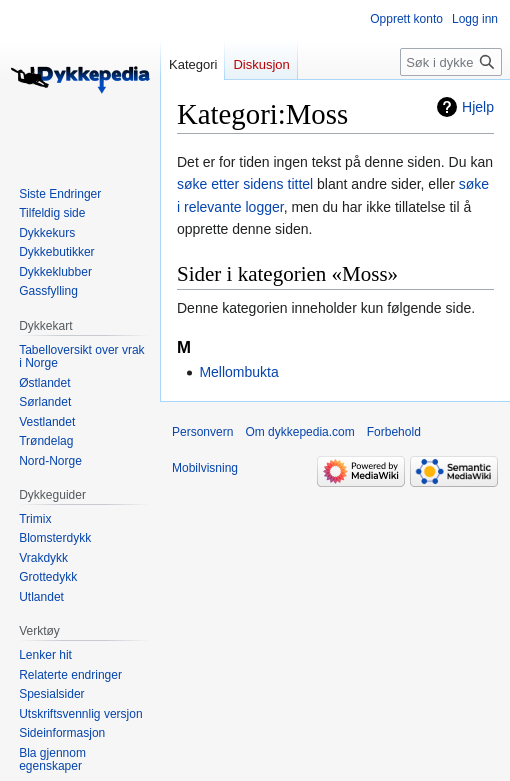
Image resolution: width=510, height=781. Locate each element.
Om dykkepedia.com (299, 432)
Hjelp (478, 107)
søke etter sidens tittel (245, 184)
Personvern (202, 432)
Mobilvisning (205, 468)
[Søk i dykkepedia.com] (451, 62)
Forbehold (394, 432)
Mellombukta (238, 372)
